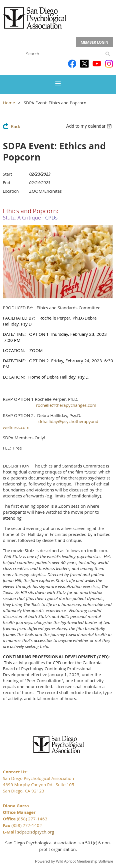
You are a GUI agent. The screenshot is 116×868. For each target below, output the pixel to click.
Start (7, 174)
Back (16, 126)
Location (11, 191)
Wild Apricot (66, 861)
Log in (95, 42)
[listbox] (90, 126)
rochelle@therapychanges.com (66, 405)
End (7, 183)
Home (9, 103)
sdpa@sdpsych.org (36, 832)
